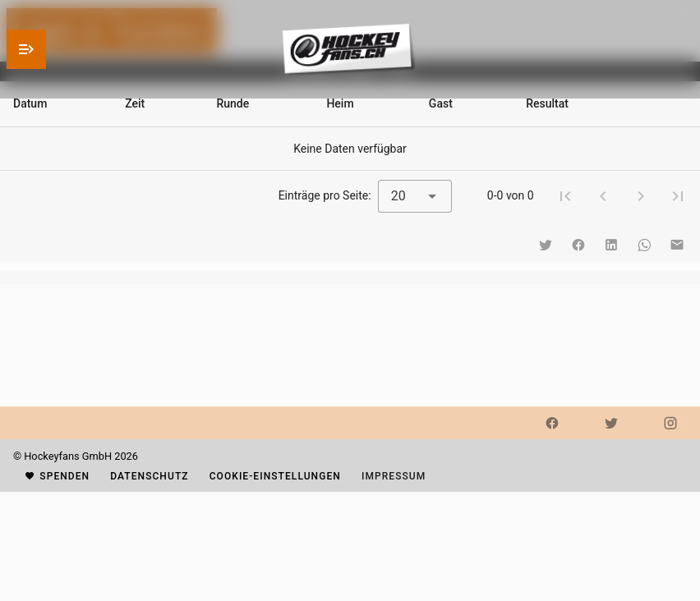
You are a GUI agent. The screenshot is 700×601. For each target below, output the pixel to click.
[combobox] (415, 196)
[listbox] (350, 278)
